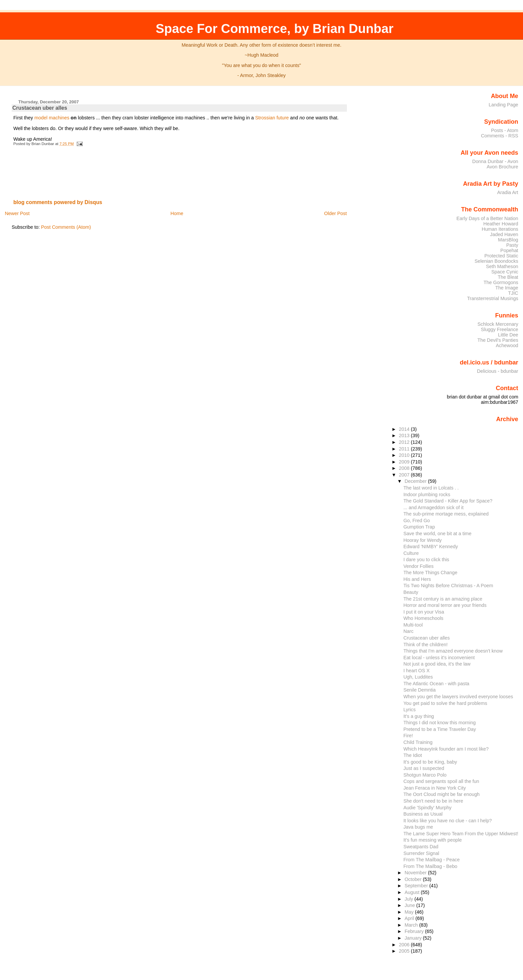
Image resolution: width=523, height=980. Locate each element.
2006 (405, 945)
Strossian (265, 118)
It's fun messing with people (432, 840)
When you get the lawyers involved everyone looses (458, 697)
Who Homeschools (423, 618)
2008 (405, 468)
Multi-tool (413, 625)
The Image (507, 288)
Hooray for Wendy (422, 540)
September (417, 886)
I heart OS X (416, 671)
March (412, 925)
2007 (405, 475)
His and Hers (417, 579)
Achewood (507, 345)
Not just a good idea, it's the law (437, 664)
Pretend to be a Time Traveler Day (440, 729)
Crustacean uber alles (40, 108)
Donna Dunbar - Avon (495, 161)
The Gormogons (501, 282)
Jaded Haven (504, 234)
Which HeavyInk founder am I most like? (446, 749)
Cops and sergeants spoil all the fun (441, 781)
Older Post (336, 213)
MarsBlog (508, 240)
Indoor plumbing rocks (427, 495)
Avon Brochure (502, 167)
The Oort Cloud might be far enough (441, 794)
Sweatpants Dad (421, 847)
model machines (52, 118)
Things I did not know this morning (439, 723)
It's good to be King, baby (430, 762)
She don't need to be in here (433, 801)
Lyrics (409, 710)
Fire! (408, 736)
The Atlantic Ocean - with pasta (436, 684)
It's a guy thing (419, 716)
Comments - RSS (500, 136)
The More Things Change (430, 573)
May (410, 912)
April (410, 918)
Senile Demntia (419, 690)
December (416, 481)
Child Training (418, 742)
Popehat (509, 250)
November (416, 873)
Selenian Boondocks (496, 261)
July (409, 899)
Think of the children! (425, 645)
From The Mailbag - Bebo (430, 866)
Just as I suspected (424, 768)
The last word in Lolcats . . (431, 488)
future (283, 118)
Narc (408, 631)
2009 (405, 462)
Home (177, 213)
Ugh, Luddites (418, 677)
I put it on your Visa (424, 612)
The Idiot (413, 755)
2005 (405, 951)
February (415, 931)
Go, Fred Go (416, 521)
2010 (405, 455)
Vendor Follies (418, 566)
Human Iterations (500, 229)
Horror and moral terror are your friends (445, 605)
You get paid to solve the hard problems (445, 703)
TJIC (513, 293)
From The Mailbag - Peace (431, 860)
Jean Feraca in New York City (434, 788)
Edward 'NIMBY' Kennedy (430, 547)
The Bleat (508, 277)
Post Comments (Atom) (66, 227)
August (413, 892)
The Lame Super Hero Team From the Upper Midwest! (461, 834)
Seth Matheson (502, 266)
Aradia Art (508, 192)
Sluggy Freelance (500, 329)
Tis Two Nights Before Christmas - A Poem (448, 586)
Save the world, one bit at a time (437, 534)
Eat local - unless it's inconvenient (439, 658)
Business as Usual (423, 814)
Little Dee (508, 335)
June (410, 905)
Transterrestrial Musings (492, 298)
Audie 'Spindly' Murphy (427, 808)
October (414, 879)
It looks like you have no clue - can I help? (447, 821)
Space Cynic (505, 272)
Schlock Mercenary (498, 324)
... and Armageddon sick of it (433, 508)
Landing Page (503, 105)
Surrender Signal (421, 853)
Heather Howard (501, 224)
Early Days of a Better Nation (487, 218)
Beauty (411, 592)
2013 (405, 435)
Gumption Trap (419, 527)
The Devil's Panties (498, 340)
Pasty (512, 245)
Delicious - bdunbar (498, 371)
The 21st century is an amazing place (443, 599)
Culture (411, 553)
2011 (405, 449)
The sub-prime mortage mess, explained (446, 514)
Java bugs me (418, 827)
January (414, 938)
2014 (405, 429)
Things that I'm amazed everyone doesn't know (453, 651)
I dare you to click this (426, 560)
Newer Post (17, 213)
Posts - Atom (504, 130)
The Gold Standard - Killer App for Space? (448, 501)
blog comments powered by (58, 202)
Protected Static (501, 256)
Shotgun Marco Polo (425, 775)
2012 (405, 442)
